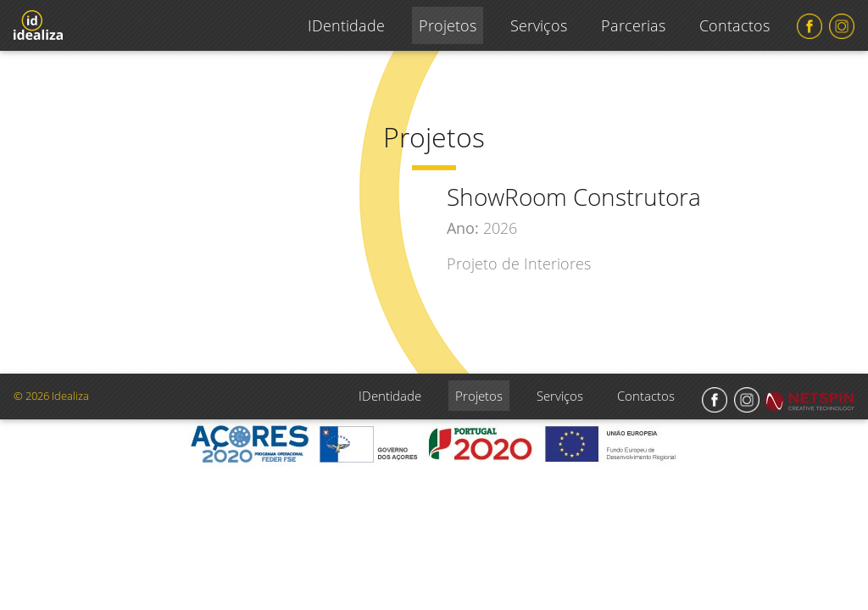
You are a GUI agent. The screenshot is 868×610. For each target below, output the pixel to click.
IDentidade (346, 25)
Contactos (734, 25)
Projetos (448, 25)
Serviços (539, 25)
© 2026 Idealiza (51, 396)
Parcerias (633, 25)
